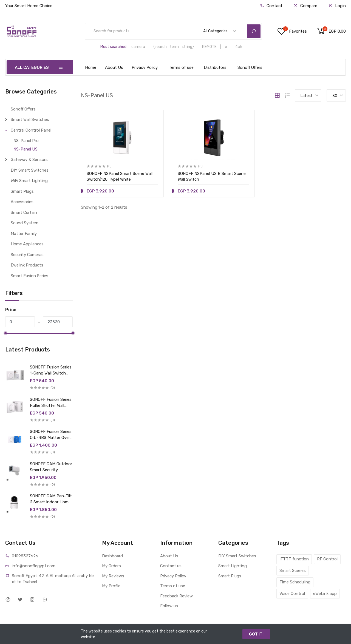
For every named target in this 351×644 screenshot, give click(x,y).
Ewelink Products (27, 265)
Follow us (169, 606)
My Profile (111, 586)
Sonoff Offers (250, 67)
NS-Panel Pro (26, 141)
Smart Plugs (22, 191)
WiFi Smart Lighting (29, 181)
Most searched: (114, 47)
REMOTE (209, 47)
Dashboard (112, 556)
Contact (271, 6)
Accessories (22, 202)
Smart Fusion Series (29, 276)
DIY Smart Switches (30, 170)
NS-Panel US (26, 149)
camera (138, 47)
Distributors (215, 67)
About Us (114, 67)
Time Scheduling (295, 582)
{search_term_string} (174, 47)
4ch (239, 47)
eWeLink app (325, 594)
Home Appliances (27, 244)
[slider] (5, 333)
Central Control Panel (31, 130)
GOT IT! (256, 634)
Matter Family (24, 234)
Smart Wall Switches (30, 120)
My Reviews (113, 576)
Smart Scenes (293, 571)
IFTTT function (294, 559)
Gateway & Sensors (29, 160)
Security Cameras (27, 255)
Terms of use (181, 67)
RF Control (327, 559)
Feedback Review (176, 596)
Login (337, 6)
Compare (305, 6)
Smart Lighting (233, 566)
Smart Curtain (24, 212)
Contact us (171, 566)
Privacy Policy (145, 67)
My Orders (111, 566)
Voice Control (292, 594)
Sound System (25, 223)
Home (91, 67)
